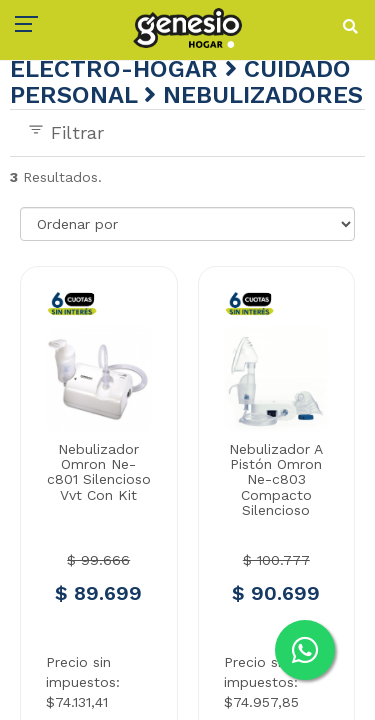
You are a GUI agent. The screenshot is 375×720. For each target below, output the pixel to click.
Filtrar (65, 132)
